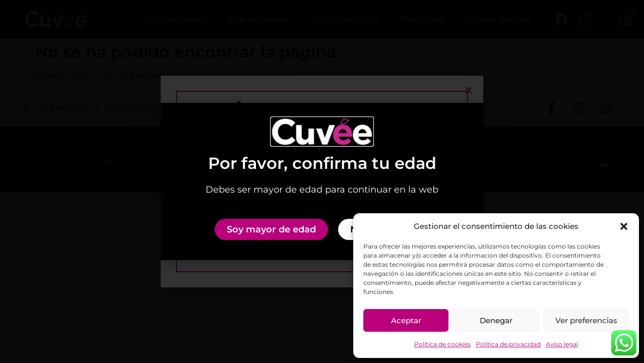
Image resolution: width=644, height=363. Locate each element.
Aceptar (406, 320)
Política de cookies (442, 344)
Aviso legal (562, 344)
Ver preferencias (586, 320)
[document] (322, 181)
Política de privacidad (508, 344)
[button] (624, 226)
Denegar (496, 320)
